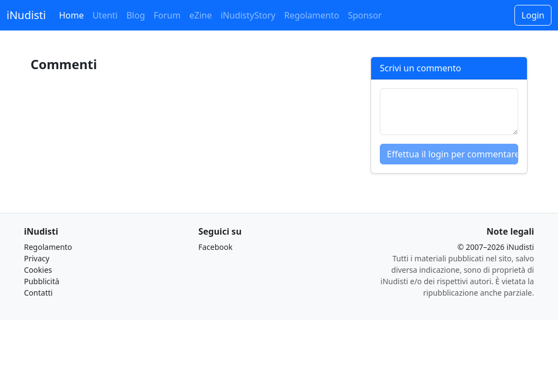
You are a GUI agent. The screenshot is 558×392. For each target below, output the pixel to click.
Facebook (216, 247)
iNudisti (26, 15)
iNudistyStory (248, 15)
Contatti (38, 293)
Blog (136, 15)
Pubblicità (42, 281)
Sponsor (365, 15)
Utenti (105, 15)
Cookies (38, 270)
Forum (167, 15)
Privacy (37, 258)
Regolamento (311, 15)
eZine (200, 15)
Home (71, 15)
